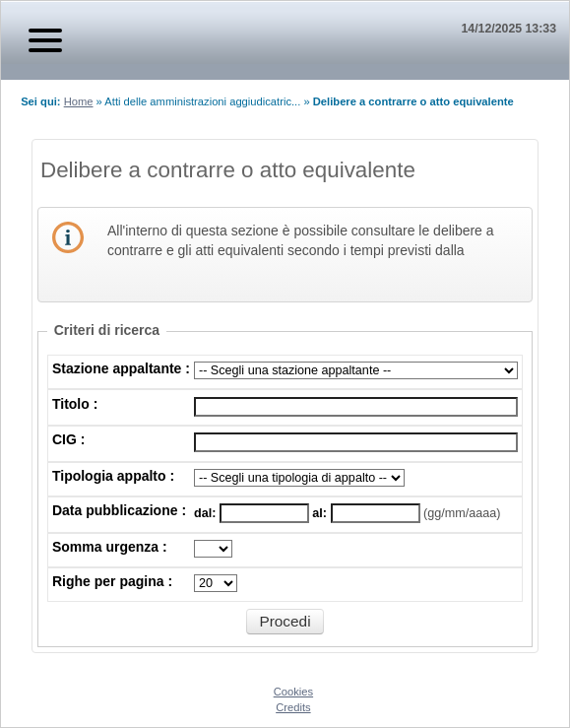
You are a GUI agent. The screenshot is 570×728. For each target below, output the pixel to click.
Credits (293, 707)
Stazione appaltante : (121, 368)
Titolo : (75, 404)
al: (321, 513)
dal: (207, 513)
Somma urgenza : (110, 547)
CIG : (68, 439)
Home (79, 101)
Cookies (293, 692)
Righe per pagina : (112, 581)
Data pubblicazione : (119, 510)
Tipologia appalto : (113, 476)
